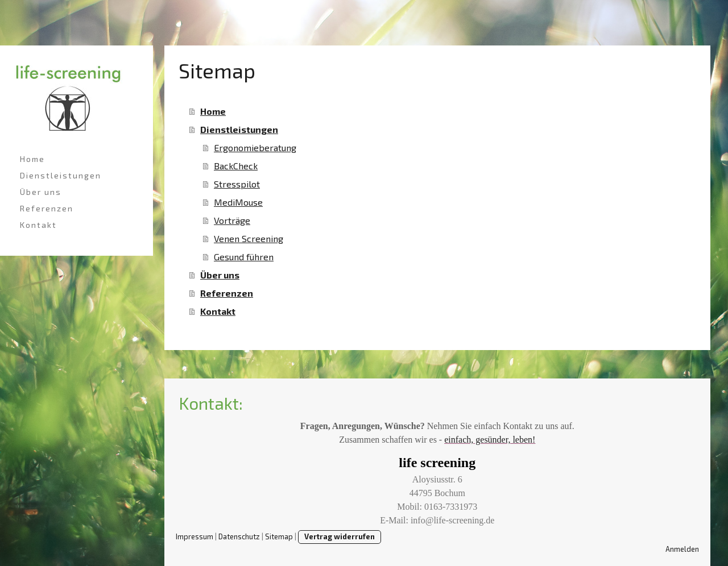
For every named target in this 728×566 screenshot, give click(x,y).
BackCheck (236, 166)
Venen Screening (249, 238)
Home (32, 159)
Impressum (195, 536)
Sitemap (279, 536)
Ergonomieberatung (255, 147)
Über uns (41, 192)
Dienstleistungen (61, 175)
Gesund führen (244, 257)
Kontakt (38, 225)
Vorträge (232, 220)
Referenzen (47, 208)
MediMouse (238, 202)
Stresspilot (237, 184)
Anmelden (682, 549)
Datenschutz (239, 536)
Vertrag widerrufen (340, 536)
